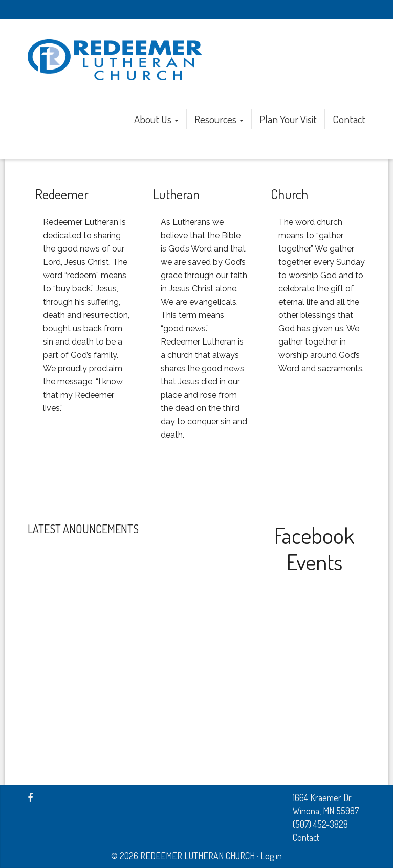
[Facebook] (30, 797)
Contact (349, 119)
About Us (156, 119)
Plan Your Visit (288, 119)
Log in (271, 856)
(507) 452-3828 (320, 824)
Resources (219, 119)
